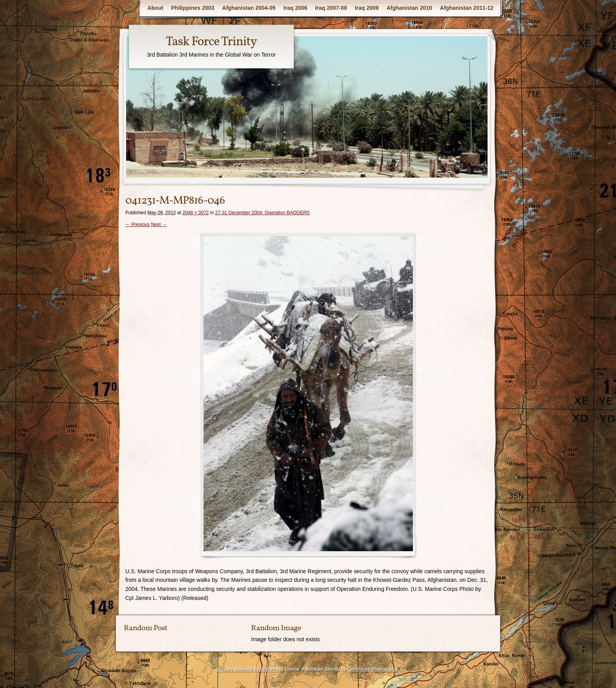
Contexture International (372, 669)
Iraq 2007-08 (331, 8)
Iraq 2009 (367, 8)
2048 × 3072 (195, 213)
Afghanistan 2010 (409, 8)
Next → (159, 224)
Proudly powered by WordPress (250, 669)
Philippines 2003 (193, 8)
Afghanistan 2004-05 (249, 8)
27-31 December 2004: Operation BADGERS (263, 213)
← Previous (137, 224)
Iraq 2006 (296, 8)
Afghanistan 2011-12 (467, 8)
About (155, 8)
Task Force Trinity (211, 42)
